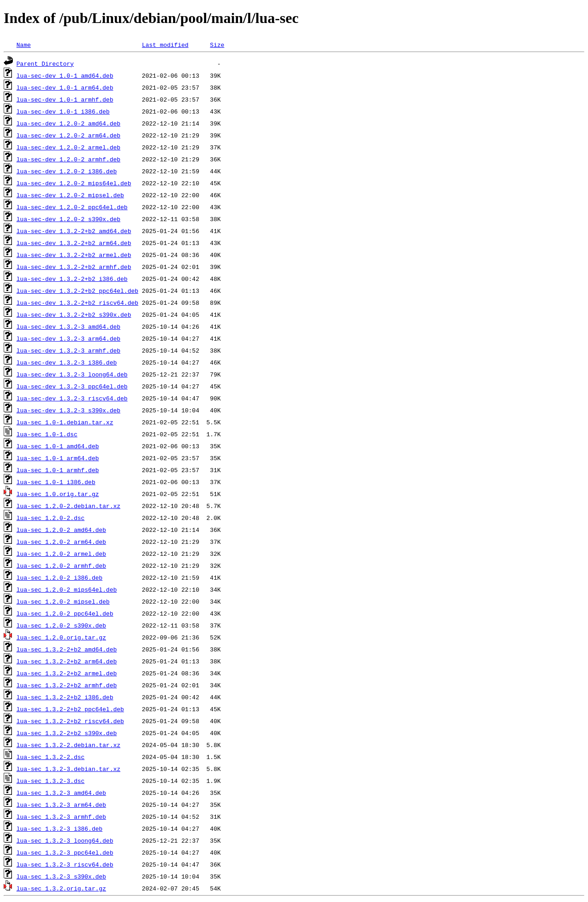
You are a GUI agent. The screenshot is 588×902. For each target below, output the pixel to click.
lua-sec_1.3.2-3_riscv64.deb (65, 864)
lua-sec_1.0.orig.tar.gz (58, 494)
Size (217, 45)
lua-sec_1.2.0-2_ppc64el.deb (65, 613)
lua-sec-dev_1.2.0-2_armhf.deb (68, 159)
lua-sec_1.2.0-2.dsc (51, 518)
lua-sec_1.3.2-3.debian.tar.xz (68, 769)
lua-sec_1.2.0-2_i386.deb (59, 577)
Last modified (165, 45)
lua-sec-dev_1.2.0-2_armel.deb (68, 147)
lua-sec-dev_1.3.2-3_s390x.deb (68, 410)
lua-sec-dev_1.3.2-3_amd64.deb (68, 326)
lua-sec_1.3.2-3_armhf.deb (61, 816)
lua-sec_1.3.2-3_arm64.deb (61, 805)
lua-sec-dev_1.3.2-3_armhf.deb (68, 350)
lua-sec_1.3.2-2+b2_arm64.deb (67, 661)
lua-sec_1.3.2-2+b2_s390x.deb (67, 733)
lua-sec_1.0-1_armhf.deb (58, 470)
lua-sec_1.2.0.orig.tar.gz (61, 637)
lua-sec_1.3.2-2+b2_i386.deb (65, 697)
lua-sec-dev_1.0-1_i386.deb (63, 111)
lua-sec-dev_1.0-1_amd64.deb (65, 75)
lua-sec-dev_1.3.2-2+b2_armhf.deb (74, 267)
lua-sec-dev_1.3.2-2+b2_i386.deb (72, 279)
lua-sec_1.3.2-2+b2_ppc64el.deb (70, 709)
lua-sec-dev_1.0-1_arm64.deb (65, 87)
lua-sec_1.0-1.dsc (47, 434)
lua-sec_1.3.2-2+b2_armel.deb (67, 673)
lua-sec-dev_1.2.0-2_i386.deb (67, 171)
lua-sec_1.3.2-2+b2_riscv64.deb (70, 721)
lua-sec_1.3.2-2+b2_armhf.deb (67, 685)
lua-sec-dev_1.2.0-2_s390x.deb (68, 219)
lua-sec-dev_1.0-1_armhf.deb (65, 99)
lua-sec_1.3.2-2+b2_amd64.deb (67, 649)
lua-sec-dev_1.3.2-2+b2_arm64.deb (74, 243)
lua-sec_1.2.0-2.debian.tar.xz (68, 506)
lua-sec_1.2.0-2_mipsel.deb (63, 601)
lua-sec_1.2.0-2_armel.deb (61, 554)
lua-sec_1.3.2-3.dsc (51, 781)
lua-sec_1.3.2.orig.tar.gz (61, 888)
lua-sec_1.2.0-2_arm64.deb (61, 542)
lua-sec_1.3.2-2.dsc (51, 757)
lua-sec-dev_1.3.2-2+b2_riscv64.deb (77, 303)
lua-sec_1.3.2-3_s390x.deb (61, 876)
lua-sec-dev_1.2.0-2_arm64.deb (68, 135)
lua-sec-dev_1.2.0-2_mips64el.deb (74, 183)
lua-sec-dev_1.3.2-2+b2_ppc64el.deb (77, 291)
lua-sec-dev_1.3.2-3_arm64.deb (68, 338)
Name (24, 45)
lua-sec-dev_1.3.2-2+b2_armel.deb (74, 255)
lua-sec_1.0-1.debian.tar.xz (65, 422)
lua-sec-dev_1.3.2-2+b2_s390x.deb (74, 314)
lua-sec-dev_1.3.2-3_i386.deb (67, 362)
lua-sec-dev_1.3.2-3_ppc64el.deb (72, 386)
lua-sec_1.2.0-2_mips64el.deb (67, 589)
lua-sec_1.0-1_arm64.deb (58, 458)
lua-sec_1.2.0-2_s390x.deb (61, 625)
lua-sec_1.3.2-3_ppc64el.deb (65, 852)
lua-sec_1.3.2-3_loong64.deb (65, 840)
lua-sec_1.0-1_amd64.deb (58, 446)
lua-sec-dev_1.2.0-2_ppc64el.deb (72, 207)
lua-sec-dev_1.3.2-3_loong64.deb (72, 374)
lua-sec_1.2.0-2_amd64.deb (61, 530)
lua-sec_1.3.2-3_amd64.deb (61, 793)
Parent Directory (45, 63)
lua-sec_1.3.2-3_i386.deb (59, 828)
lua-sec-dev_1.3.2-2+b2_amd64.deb (74, 231)
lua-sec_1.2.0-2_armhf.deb (61, 565)
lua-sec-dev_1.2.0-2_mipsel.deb (70, 195)
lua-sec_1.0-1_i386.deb (56, 482)
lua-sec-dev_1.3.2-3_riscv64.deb (72, 398)
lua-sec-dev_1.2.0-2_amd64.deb (68, 123)
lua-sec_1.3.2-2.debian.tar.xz (68, 745)
